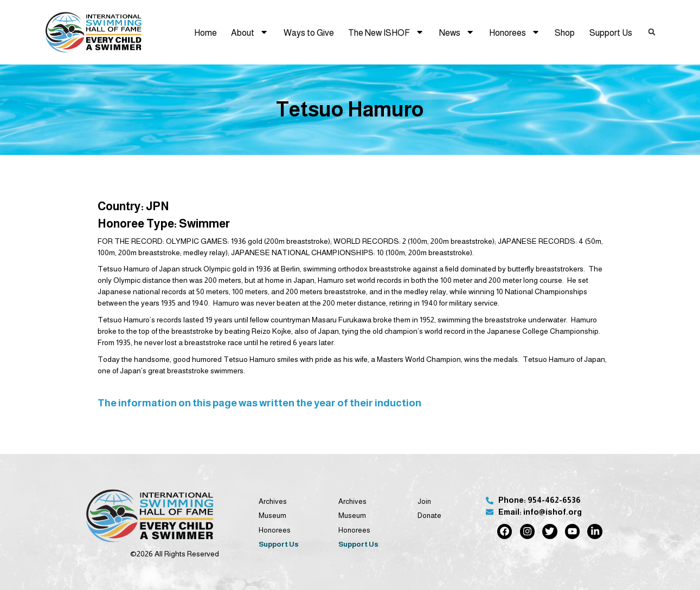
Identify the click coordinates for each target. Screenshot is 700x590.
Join (424, 501)
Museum (272, 516)
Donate (429, 516)
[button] (652, 33)
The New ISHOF (386, 32)
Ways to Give (309, 33)
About (250, 32)
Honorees (515, 32)
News (457, 32)
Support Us (611, 33)
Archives (273, 501)
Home (205, 33)
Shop (565, 33)
